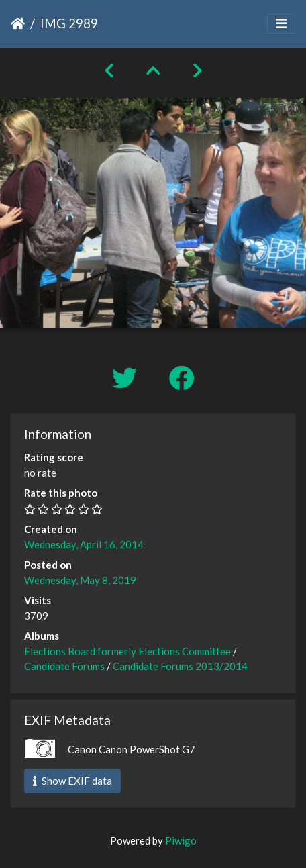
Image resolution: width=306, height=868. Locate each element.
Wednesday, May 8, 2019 (80, 580)
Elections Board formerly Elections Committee (127, 651)
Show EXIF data (72, 781)
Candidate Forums (64, 666)
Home (18, 23)
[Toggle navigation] (281, 24)
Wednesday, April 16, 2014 (84, 544)
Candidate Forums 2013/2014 (180, 666)
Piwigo (181, 840)
